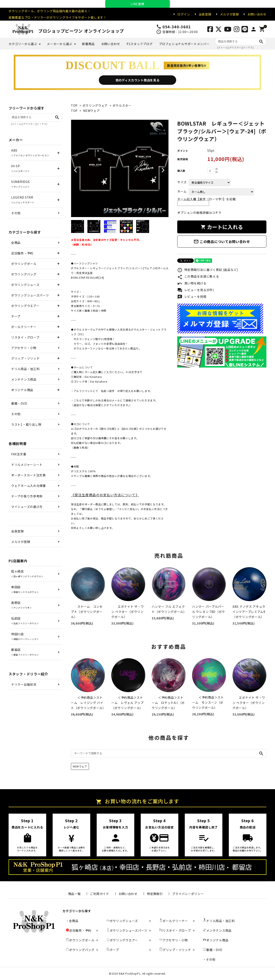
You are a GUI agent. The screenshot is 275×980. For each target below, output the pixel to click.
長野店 (21, 605)
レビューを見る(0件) (196, 290)
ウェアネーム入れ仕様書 (29, 486)
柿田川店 (25, 636)
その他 (16, 213)
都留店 (25, 652)
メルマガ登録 (229, 14)
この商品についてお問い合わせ (222, 242)
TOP (74, 105)
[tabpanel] (120, 168)
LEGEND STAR (23, 200)
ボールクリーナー (24, 327)
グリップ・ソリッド (25, 358)
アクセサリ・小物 (24, 348)
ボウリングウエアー (25, 306)
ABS (30, 153)
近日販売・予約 (22, 253)
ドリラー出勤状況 (24, 684)
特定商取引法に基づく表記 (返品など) (208, 270)
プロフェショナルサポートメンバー (184, 44)
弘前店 (25, 621)
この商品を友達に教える (198, 277)
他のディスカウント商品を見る (138, 80)
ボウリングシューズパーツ (30, 295)
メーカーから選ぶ (60, 44)
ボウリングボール (24, 264)
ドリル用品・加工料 (25, 369)
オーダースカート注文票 (28, 475)
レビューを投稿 (192, 297)
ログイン (184, 14)
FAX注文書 (19, 454)
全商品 (16, 243)
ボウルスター (122, 105)
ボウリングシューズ (25, 285)
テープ (16, 316)
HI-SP (20, 168)
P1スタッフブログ (140, 44)
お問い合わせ (257, 14)
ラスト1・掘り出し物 (26, 424)
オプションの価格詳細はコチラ (199, 213)
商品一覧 (74, 894)
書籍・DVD (19, 403)
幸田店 (25, 589)
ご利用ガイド (99, 894)
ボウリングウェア (95, 105)
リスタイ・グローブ (25, 337)
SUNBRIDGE (21, 184)
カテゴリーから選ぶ (23, 44)
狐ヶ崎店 (27, 574)
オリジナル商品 (22, 390)
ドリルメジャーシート (27, 465)
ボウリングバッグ (24, 274)
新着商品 (88, 44)
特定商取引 (155, 894)
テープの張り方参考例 (27, 496)
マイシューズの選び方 (27, 507)
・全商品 (72, 921)
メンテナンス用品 (24, 379)
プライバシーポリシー (188, 894)
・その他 (209, 959)
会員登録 (205, 14)
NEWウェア (91, 111)
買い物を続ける (192, 284)
